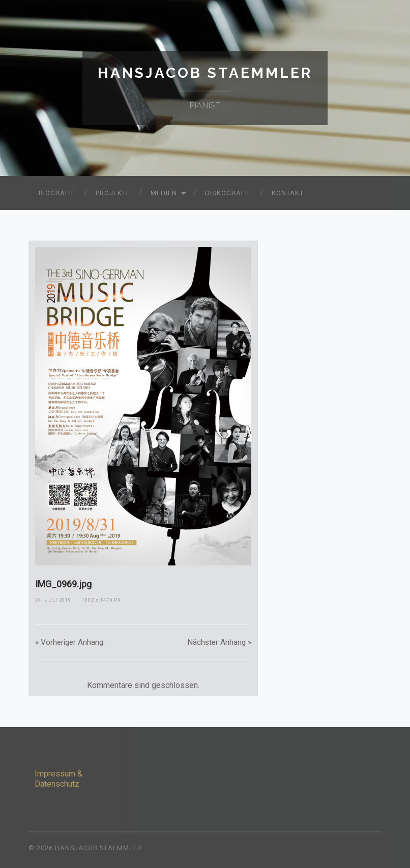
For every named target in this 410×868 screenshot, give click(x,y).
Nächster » (219, 642)
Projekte (113, 193)
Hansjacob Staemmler (205, 73)
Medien (164, 193)
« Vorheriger (69, 642)
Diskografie (228, 193)
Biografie (57, 193)
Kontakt (288, 193)
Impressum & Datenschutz (58, 779)
